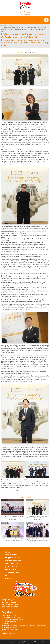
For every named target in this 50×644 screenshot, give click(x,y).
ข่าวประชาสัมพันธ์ (9, 555)
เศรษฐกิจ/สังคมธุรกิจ (11, 558)
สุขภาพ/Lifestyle (9, 567)
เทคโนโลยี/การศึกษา (10, 564)
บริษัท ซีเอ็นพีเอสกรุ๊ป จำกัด (11, 630)
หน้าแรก (4, 26)
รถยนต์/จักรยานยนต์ (11, 572)
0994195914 (16, 617)
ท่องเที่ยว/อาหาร (9, 570)
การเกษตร (7, 578)
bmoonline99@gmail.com (17, 619)
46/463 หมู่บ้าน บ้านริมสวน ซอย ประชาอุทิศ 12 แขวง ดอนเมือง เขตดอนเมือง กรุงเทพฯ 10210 (24, 627)
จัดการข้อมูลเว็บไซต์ (10, 633)
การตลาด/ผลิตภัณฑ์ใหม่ (12, 561)
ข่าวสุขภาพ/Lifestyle (13, 26)
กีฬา (5, 575)
